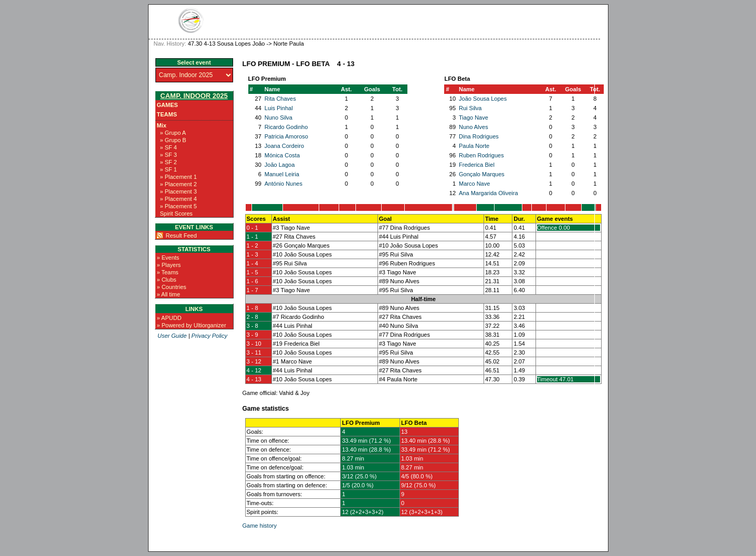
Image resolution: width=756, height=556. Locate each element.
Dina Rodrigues (479, 136)
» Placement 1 (178, 177)
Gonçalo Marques (482, 174)
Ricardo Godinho (286, 127)
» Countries (172, 287)
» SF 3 (169, 155)
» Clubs (167, 280)
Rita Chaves (280, 99)
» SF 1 (169, 169)
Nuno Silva (279, 117)
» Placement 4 (178, 199)
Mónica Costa (282, 155)
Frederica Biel (477, 165)
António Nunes (283, 184)
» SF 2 (169, 162)
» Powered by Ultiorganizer (192, 325)
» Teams (168, 272)
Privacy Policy (209, 336)
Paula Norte (474, 146)
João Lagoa (280, 165)
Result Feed (181, 236)
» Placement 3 (178, 191)
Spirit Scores (176, 213)
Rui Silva (470, 108)
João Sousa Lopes (483, 99)
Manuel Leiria (282, 174)
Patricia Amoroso (286, 136)
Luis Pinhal (279, 108)
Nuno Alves (474, 127)
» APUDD (169, 318)
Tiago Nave (474, 117)
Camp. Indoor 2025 (194, 96)
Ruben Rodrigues (481, 155)
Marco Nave (474, 184)
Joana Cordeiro (284, 146)
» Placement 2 (178, 184)
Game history (260, 526)
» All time (169, 294)
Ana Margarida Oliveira (489, 193)
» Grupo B (173, 140)
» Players (169, 265)
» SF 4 (169, 147)
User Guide (172, 336)
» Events (168, 258)
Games (167, 105)
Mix (162, 125)
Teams (167, 114)
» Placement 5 (178, 206)
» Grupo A (173, 133)
